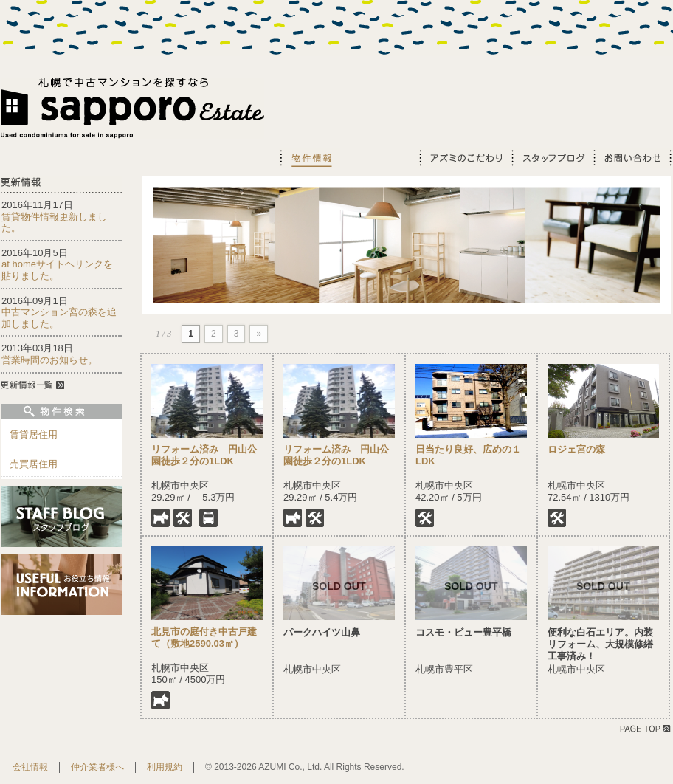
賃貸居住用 (34, 434)
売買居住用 (34, 464)
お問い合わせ (632, 158)
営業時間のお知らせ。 (49, 360)
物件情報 (310, 158)
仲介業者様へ (97, 767)
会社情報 (30, 767)
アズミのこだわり (465, 158)
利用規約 (165, 767)
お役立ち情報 (379, 158)
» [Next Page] (259, 334)
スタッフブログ (552, 158)
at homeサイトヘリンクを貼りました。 (57, 270)
